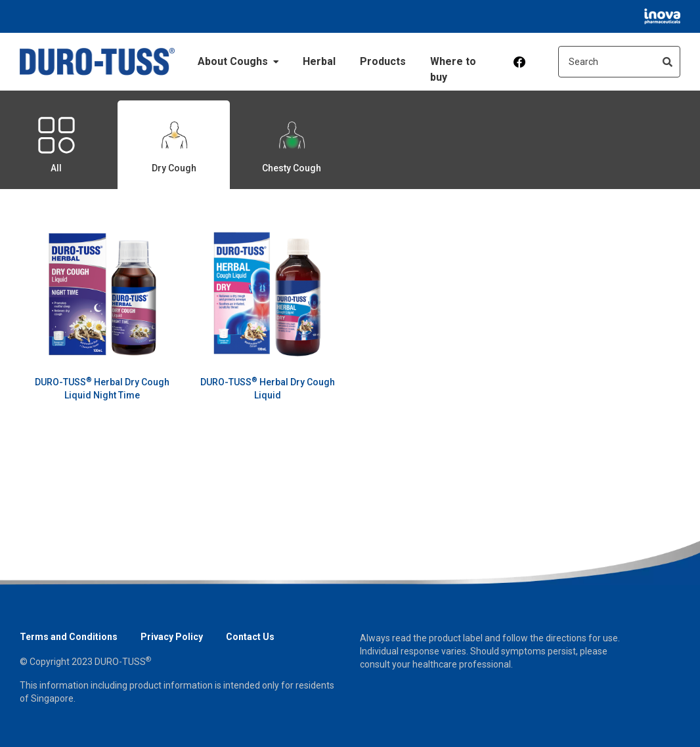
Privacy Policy (172, 637)
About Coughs (238, 61)
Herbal (319, 61)
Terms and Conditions (69, 637)
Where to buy (453, 69)
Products (383, 61)
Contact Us (250, 637)
